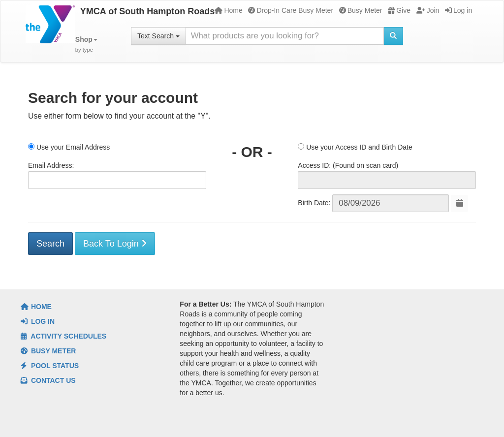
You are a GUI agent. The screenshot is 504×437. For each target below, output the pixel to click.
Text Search (158, 36)
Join (428, 10)
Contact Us (48, 380)
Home (228, 10)
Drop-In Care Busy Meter (291, 10)
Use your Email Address (69, 147)
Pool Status (50, 366)
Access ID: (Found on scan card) (348, 165)
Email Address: (51, 165)
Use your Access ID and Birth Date (355, 147)
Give (399, 10)
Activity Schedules (63, 336)
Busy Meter (361, 10)
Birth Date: (314, 203)
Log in (458, 10)
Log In (38, 321)
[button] (86, 45)
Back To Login (115, 244)
